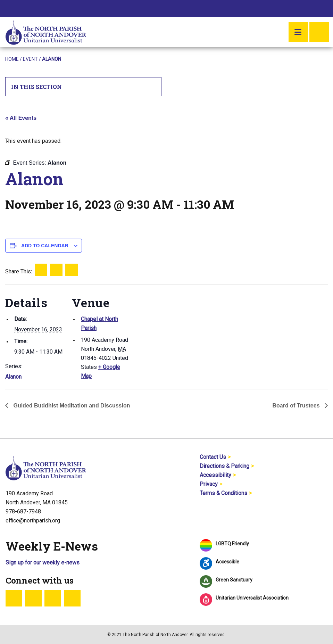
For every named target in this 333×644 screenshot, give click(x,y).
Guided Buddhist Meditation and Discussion (71, 406)
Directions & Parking (224, 466)
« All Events (21, 118)
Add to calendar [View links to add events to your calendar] (45, 246)
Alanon (13, 377)
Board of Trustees (297, 406)
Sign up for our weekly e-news (43, 563)
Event (30, 59)
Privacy (209, 484)
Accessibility (215, 475)
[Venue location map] (175, 333)
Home (12, 59)
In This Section (84, 87)
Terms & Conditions (223, 493)
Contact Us (213, 457)
